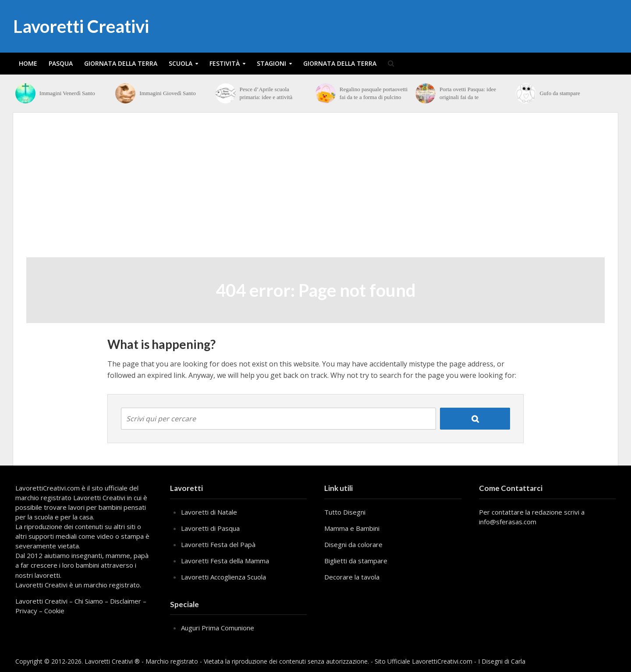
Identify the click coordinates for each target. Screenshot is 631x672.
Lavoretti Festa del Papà (218, 544)
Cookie (54, 611)
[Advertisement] (315, 192)
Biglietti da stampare (356, 561)
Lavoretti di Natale (209, 512)
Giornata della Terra (121, 63)
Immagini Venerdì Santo (67, 93)
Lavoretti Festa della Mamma (225, 561)
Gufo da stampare (560, 93)
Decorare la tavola (352, 577)
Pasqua (61, 63)
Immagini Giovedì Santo (168, 93)
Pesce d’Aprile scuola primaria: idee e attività (266, 93)
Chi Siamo (89, 601)
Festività (225, 63)
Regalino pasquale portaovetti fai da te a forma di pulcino (374, 93)
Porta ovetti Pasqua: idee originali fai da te (468, 93)
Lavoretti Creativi (81, 26)
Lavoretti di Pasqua (210, 528)
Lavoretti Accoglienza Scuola (223, 577)
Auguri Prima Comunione (218, 628)
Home (28, 63)
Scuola (181, 63)
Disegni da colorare (353, 544)
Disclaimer (126, 601)
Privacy (26, 611)
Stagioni (271, 63)
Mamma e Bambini (352, 528)
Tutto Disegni (345, 512)
